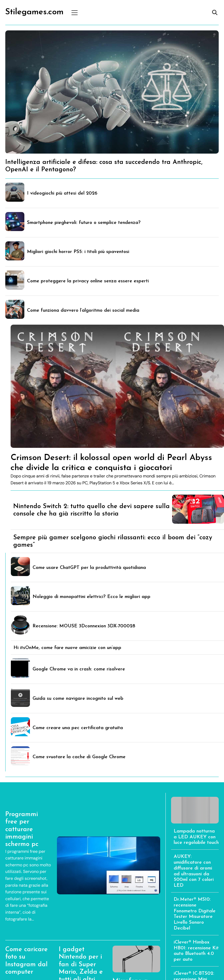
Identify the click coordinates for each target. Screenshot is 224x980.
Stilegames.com (34, 12)
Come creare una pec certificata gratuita (78, 728)
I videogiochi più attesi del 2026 (62, 193)
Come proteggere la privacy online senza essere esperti (88, 281)
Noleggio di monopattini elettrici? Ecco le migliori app (91, 597)
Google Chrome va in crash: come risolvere (79, 669)
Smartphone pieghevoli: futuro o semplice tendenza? (84, 223)
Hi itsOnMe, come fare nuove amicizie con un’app (67, 648)
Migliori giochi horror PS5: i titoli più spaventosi (78, 252)
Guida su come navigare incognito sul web (78, 699)
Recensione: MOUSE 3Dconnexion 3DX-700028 (84, 626)
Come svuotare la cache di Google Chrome (79, 757)
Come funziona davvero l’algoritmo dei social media (83, 310)
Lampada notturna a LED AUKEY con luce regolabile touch (196, 837)
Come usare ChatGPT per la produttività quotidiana (89, 568)
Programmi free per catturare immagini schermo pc (22, 830)
